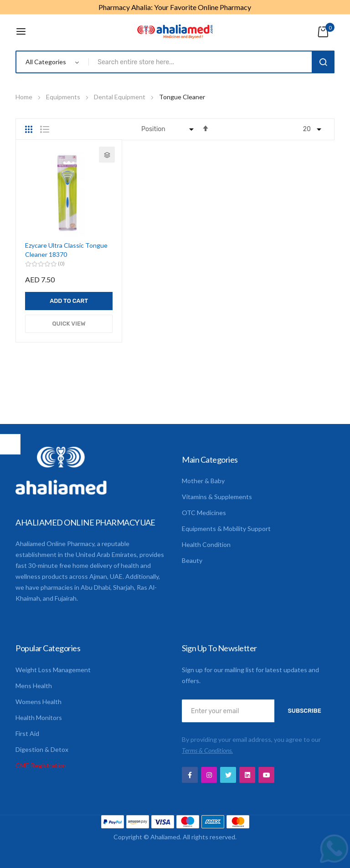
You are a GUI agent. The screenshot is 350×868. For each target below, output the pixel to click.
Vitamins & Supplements (217, 497)
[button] (107, 155)
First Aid (27, 733)
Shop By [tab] (10, 444)
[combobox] (202, 62)
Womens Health (39, 702)
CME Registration (41, 765)
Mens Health (34, 686)
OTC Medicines (204, 513)
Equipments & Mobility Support (226, 528)
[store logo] (175, 31)
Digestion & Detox (42, 749)
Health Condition (206, 544)
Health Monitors (39, 717)
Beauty (192, 560)
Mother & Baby (203, 481)
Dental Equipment (120, 97)
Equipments (64, 97)
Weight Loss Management (53, 670)
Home (25, 97)
